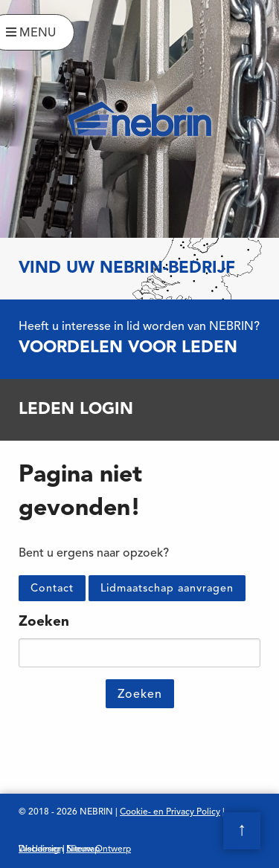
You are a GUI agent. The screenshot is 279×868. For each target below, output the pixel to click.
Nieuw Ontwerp (99, 849)
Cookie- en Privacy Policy (170, 812)
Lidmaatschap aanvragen (167, 589)
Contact (52, 589)
